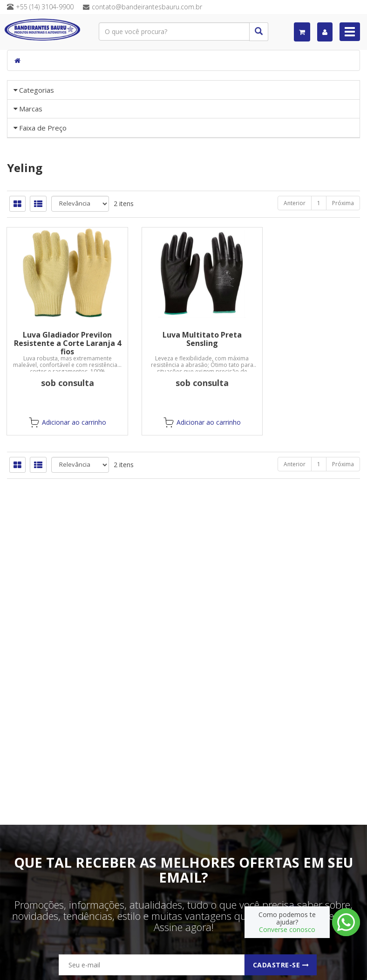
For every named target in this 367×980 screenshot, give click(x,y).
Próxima (343, 325)
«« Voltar (34, 189)
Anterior (295, 325)
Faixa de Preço (43, 216)
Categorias (37, 90)
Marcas (31, 143)
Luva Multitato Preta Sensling (183, 461)
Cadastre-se (281, 965)
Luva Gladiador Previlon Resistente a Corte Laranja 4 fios (61, 465)
